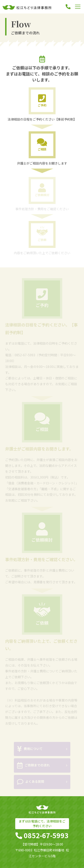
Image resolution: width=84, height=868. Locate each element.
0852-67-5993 (25, 355)
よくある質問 (31, 782)
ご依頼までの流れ (33, 766)
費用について (30, 749)
